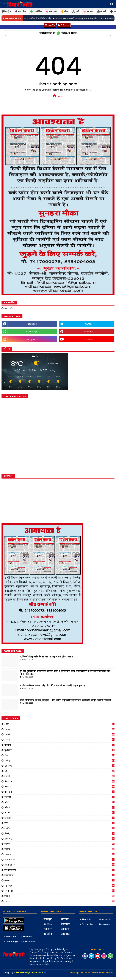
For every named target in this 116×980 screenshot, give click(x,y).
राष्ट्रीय (7, 12)
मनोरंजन (51, 12)
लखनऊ (60, 854)
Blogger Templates (23, 978)
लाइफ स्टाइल (60, 865)
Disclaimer (105, 924)
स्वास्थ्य (88, 12)
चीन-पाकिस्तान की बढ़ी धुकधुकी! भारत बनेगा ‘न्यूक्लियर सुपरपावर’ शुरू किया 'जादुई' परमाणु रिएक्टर (65, 700)
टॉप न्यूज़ (48, 919)
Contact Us (105, 919)
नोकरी (102, 12)
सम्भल (60, 880)
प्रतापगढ (60, 787)
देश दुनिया (48, 934)
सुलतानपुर (60, 891)
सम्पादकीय (9, 308)
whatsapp (32, 332)
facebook (32, 324)
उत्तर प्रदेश (21, 12)
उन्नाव (60, 740)
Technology (12, 942)
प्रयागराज (60, 792)
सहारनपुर (60, 886)
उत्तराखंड (60, 734)
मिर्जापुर (60, 834)
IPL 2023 (48, 924)
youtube (89, 339)
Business (27, 937)
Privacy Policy (89, 924)
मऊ (60, 823)
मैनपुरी (60, 844)
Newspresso (29, 942)
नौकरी (60, 776)
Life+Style (11, 937)
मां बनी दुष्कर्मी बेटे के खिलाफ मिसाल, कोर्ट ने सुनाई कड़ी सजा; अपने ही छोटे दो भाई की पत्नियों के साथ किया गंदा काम (65, 673)
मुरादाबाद (60, 839)
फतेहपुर (60, 797)
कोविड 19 (65, 929)
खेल (64, 12)
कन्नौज (60, 745)
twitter (89, 324)
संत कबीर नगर (60, 870)
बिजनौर (60, 818)
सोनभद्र (60, 896)
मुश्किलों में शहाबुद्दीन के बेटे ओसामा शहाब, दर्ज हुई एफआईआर (47, 657)
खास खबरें (66, 934)
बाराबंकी (60, 813)
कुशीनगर (60, 750)
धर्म (75, 12)
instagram (31, 339)
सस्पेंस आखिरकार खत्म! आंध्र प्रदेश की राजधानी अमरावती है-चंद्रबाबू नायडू (53, 686)
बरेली (60, 802)
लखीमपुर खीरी (60, 860)
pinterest (89, 332)
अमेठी (60, 724)
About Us (86, 919)
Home (58, 96)
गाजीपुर (60, 760)
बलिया (60, 808)
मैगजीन (65, 919)
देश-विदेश (36, 12)
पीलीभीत (60, 781)
